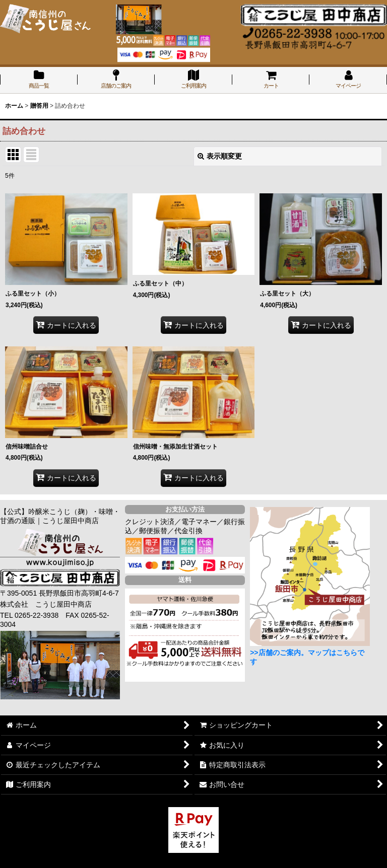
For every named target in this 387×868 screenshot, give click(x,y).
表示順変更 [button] (220, 156)
